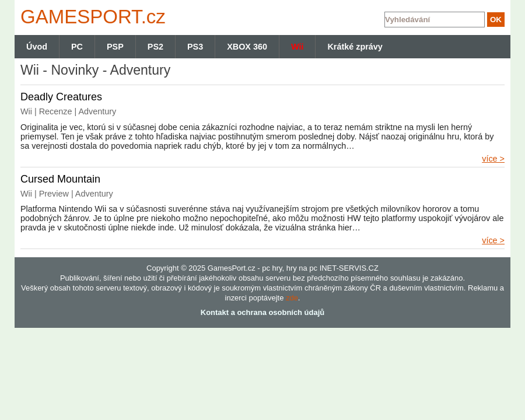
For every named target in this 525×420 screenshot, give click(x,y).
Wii (297, 47)
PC (77, 47)
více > (493, 159)
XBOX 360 (247, 47)
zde (292, 298)
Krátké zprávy (355, 47)
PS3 (195, 47)
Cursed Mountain (60, 179)
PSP (115, 47)
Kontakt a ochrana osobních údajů (262, 312)
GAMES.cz (90, 17)
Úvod (37, 47)
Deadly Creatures (61, 97)
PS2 (155, 47)
